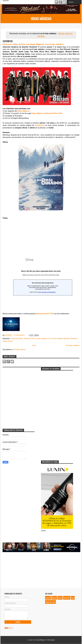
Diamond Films (30, 338)
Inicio (34, 345)
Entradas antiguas (73, 345)
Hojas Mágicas (41, 19)
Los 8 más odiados (55, 338)
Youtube (64, 2)
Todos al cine (8, 341)
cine (73, 598)
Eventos (48, 598)
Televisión (67, 598)
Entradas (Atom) (20, 349)
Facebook (60, 2)
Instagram (56, 2)
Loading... (41, 283)
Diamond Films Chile (46, 314)
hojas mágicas (42, 338)
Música (54, 598)
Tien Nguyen (51, 640)
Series (60, 598)
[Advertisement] (19, 382)
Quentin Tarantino (70, 338)
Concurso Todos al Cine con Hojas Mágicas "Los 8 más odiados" (33, 44)
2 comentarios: (20, 335)
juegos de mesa (50, 602)
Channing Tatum (17, 338)
